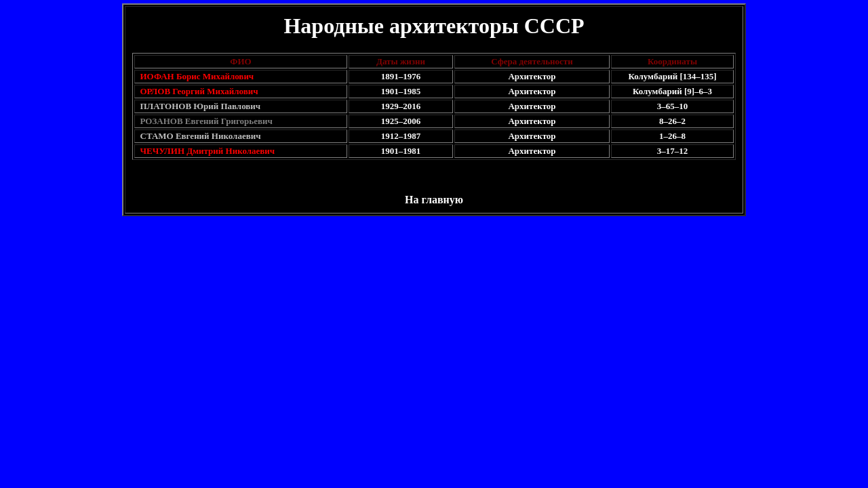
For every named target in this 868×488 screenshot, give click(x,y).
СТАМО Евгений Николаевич (201, 136)
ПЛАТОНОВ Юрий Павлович (201, 106)
